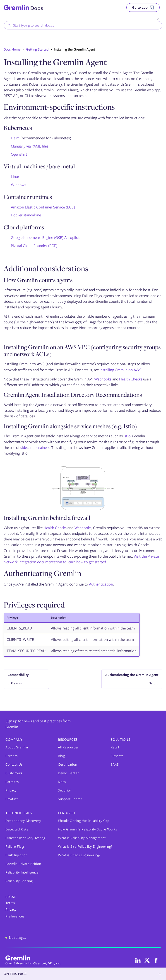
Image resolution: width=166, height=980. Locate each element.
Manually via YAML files (30, 146)
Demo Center (69, 773)
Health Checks (131, 379)
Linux (15, 177)
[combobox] (83, 25)
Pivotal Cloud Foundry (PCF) (34, 246)
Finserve (117, 756)
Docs (62, 782)
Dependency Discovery (23, 821)
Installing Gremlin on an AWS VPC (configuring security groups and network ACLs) (82, 351)
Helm (15, 138)
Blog (61, 756)
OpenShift (19, 154)
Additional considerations (46, 268)
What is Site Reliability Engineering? (85, 847)
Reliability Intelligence (22, 872)
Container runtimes (28, 197)
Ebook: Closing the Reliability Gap (84, 821)
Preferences (15, 916)
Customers (14, 773)
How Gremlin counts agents (38, 280)
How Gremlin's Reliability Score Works (88, 829)
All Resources (68, 747)
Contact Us (14, 765)
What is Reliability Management (82, 838)
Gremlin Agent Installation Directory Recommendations (73, 395)
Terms (10, 903)
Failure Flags (15, 847)
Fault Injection (17, 855)
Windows (18, 185)
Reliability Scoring (19, 881)
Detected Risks (17, 829)
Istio (127, 436)
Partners (12, 782)
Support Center (70, 799)
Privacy (11, 790)
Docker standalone (26, 215)
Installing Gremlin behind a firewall (47, 518)
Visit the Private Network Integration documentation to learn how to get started (81, 559)
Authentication (101, 584)
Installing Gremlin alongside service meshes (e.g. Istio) (70, 426)
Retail (115, 747)
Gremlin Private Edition (23, 864)
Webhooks (103, 379)
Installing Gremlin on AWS (120, 370)
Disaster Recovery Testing (25, 838)
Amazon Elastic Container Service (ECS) (43, 207)
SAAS (115, 765)
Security (64, 790)
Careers (12, 756)
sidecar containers (35, 448)
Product (12, 799)
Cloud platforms (24, 227)
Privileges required (34, 605)
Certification (68, 765)
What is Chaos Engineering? (79, 855)
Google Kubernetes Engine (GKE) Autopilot (45, 237)
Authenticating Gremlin (42, 573)
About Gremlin (17, 747)
